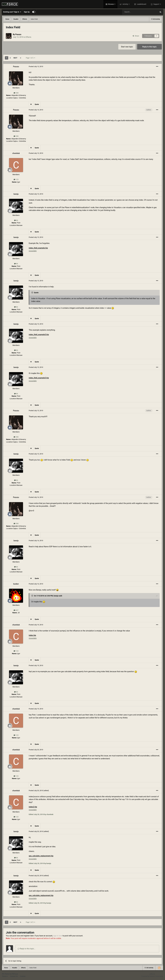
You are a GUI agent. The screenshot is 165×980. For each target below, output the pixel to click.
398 (16, 93)
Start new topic (127, 47)
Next (15, 58)
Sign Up (27, 12)
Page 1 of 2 (31, 58)
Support (156, 4)
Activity (125, 4)
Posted (36, 67)
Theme (5, 976)
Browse (111, 4)
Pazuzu (18, 34)
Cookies (23, 976)
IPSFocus (15, 974)
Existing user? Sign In (12, 12)
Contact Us (14, 976)
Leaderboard (141, 4)
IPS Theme (6, 974)
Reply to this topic (149, 47)
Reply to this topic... (27, 949)
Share (136, 36)
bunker (16, 584)
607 (16, 610)
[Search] (134, 12)
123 (16, 179)
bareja (16, 194)
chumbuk (16, 153)
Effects (28, 37)
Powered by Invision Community (152, 976)
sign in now (58, 936)
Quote (37, 104)
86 (16, 220)
